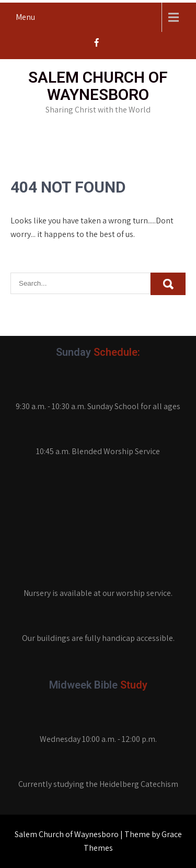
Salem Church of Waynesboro (98, 86)
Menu (25, 17)
